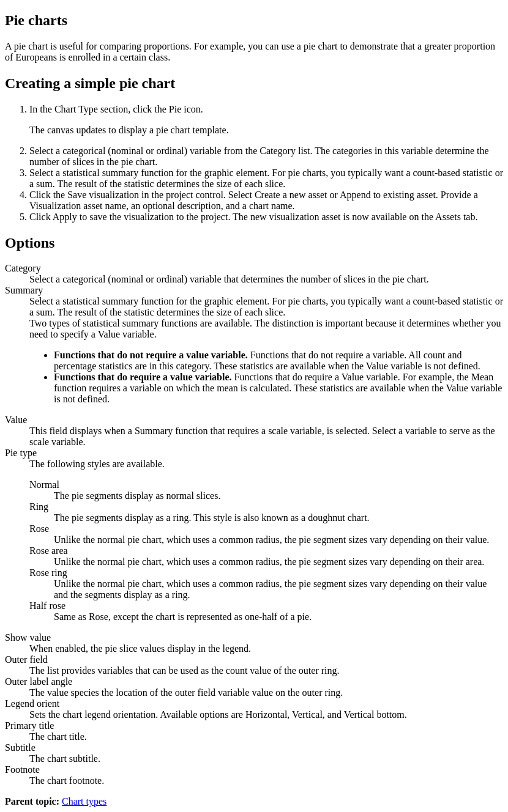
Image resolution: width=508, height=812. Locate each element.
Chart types (84, 801)
